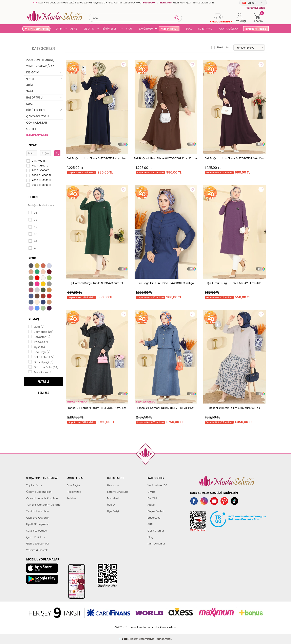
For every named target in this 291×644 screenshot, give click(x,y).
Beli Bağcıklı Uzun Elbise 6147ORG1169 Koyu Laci (97, 158)
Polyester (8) (39, 337)
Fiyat (33, 145)
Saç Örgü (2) (40, 352)
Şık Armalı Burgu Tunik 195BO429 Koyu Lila (234, 283)
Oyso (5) (37, 347)
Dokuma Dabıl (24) (43, 367)
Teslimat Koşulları (37, 511)
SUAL (188, 29)
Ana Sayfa (73, 485)
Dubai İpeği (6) (41, 362)
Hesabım (113, 485)
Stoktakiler (220, 48)
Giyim (151, 492)
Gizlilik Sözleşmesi (37, 544)
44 (33, 241)
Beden (33, 197)
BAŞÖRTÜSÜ (146, 29)
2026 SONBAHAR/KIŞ (40, 60)
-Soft (123, 625)
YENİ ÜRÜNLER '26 (38, 29)
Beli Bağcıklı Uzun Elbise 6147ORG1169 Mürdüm (234, 158)
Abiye (151, 505)
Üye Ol (111, 505)
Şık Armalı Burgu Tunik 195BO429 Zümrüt (97, 283)
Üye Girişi (113, 511)
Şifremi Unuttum (118, 492)
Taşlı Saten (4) (40, 372)
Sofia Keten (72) (41, 357)
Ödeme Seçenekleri (39, 492)
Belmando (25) (41, 332)
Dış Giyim (153, 498)
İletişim (71, 498)
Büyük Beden (156, 511)
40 (33, 227)
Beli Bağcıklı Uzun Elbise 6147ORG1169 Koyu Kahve (166, 158)
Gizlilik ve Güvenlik (38, 518)
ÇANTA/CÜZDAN (229, 29)
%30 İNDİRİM (169, 29)
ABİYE (74, 29)
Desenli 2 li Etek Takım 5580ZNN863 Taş (234, 408)
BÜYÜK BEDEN (110, 29)
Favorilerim (114, 498)
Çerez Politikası (36, 537)
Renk (32, 258)
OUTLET (31, 129)
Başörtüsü (154, 518)
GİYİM (59, 29)
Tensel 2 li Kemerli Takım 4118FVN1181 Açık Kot (166, 408)
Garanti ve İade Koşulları (42, 498)
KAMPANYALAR (37, 135)
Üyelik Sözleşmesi (37, 524)
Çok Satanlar (156, 531)
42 (33, 234)
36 (33, 213)
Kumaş (34, 319)
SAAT (129, 29)
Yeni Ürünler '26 (157, 485)
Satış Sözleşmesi (37, 531)
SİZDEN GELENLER (256, 29)
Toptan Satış (34, 485)
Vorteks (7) (38, 342)
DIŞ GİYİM (89, 29)
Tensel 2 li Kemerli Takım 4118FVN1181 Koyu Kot (97, 408)
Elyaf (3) (36, 326)
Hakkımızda (74, 492)
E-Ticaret (133, 625)
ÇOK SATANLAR (37, 123)
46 (33, 248)
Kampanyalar (156, 544)
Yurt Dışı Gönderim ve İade (43, 505)
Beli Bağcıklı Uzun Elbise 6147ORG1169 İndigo (166, 283)
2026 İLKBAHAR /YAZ (40, 66)
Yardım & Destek (37, 550)
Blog (150, 537)
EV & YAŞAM (206, 29)
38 (33, 220)
